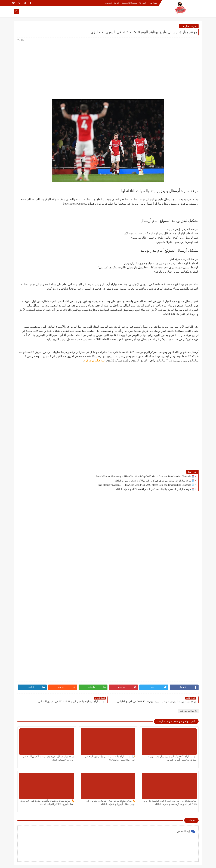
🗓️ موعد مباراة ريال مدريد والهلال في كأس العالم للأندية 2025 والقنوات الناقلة (155, 489)
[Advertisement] (108, 67)
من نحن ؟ (153, 3)
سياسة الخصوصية (129, 3)
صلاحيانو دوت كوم (94, 361)
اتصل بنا (143, 3)
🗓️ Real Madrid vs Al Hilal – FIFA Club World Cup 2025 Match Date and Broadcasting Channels (146, 485)
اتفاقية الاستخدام (112, 3)
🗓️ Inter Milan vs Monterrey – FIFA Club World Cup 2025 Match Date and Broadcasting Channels (145, 476)
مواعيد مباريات (189, 26)
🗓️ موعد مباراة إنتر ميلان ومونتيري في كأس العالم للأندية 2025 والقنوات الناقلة (155, 481)
